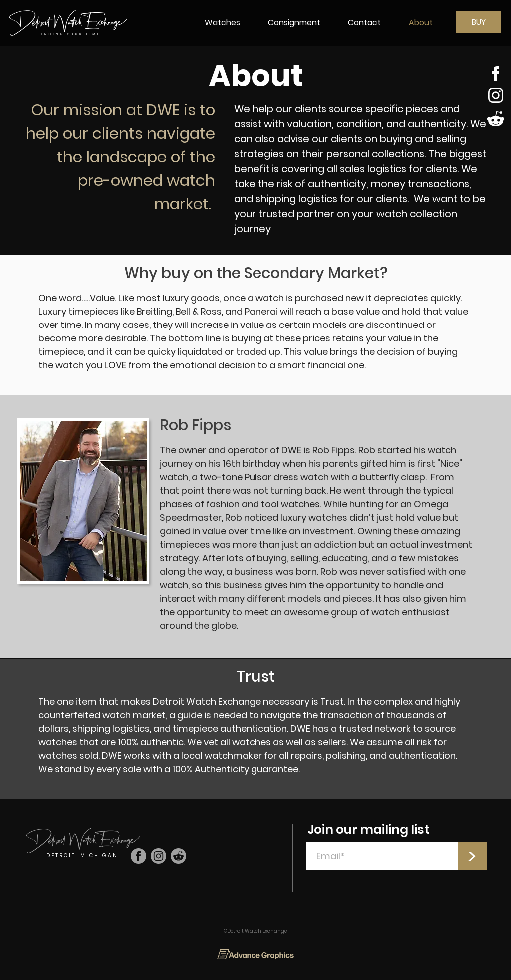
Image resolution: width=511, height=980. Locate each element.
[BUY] (479, 22)
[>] (472, 856)
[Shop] (496, 74)
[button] (222, 23)
